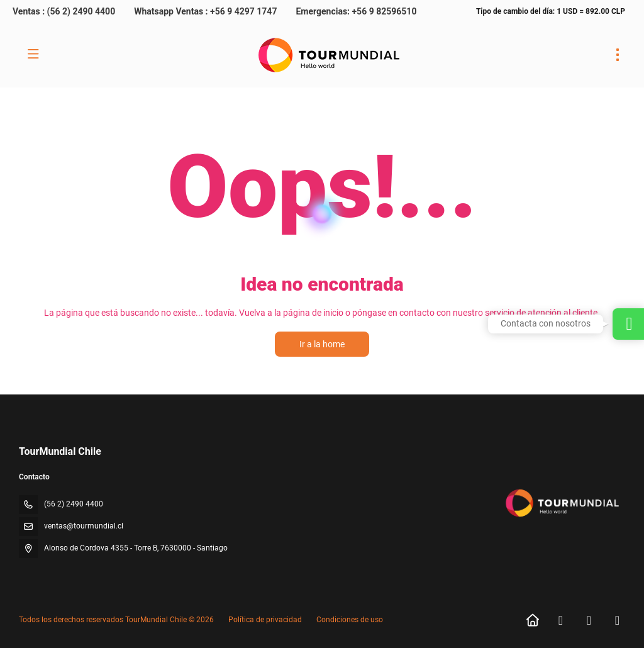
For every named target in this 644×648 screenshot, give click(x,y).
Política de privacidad (265, 620)
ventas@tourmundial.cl (84, 526)
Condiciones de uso (349, 620)
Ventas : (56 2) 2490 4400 (64, 11)
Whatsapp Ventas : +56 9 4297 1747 (205, 11)
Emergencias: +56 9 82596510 (356, 11)
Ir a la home (322, 344)
